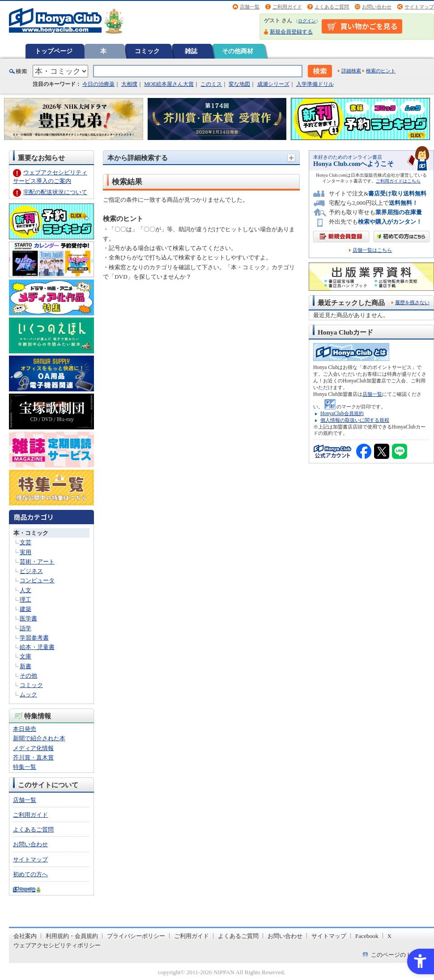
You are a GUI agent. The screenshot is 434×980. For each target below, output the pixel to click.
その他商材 (238, 51)
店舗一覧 (250, 7)
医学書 (28, 618)
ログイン (307, 21)
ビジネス (31, 571)
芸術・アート (37, 562)
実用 (26, 552)
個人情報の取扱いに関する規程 (355, 420)
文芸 (26, 542)
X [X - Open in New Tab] (390, 936)
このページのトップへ (400, 955)
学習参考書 (34, 638)
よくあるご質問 (332, 7)
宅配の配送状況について (55, 192)
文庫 (26, 656)
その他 (28, 676)
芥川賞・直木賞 (33, 757)
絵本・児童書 (37, 647)
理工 (26, 600)
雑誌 (191, 51)
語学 (26, 628)
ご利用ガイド (287, 7)
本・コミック (31, 533)
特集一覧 (25, 767)
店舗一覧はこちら (372, 250)
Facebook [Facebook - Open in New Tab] (367, 936)
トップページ (54, 51)
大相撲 (129, 84)
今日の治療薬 (98, 84)
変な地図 (239, 84)
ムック (28, 694)
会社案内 (25, 936)
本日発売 (25, 729)
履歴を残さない (412, 302)
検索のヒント (381, 71)
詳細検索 (351, 71)
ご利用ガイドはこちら (398, 181)
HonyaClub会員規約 (342, 413)
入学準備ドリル (315, 84)
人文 (26, 590)
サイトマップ (419, 7)
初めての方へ (30, 874)
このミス (211, 84)
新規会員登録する (291, 32)
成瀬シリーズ (273, 84)
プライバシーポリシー (136, 936)
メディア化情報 (33, 748)
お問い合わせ (377, 7)
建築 (26, 609)
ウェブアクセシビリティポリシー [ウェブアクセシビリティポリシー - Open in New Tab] (57, 945)
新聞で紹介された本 (39, 738)
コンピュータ (37, 580)
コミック (147, 51)
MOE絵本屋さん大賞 (169, 84)
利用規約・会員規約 (72, 936)
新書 (26, 666)
